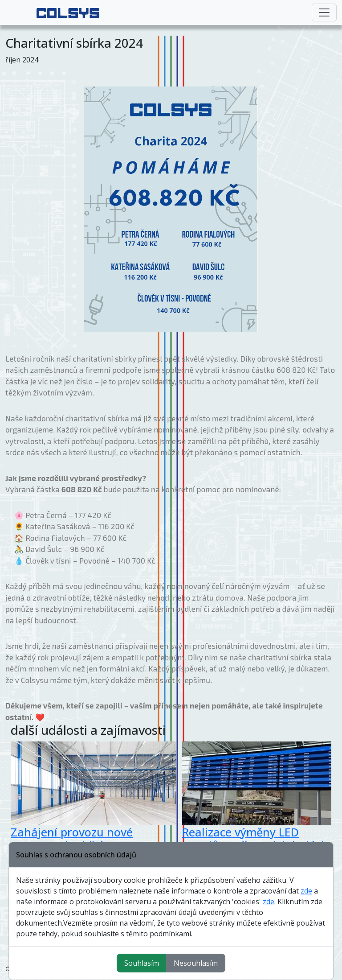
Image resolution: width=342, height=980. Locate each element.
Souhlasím (142, 963)
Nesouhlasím (196, 963)
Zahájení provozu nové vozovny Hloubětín (72, 839)
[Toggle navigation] (324, 12)
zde (306, 891)
